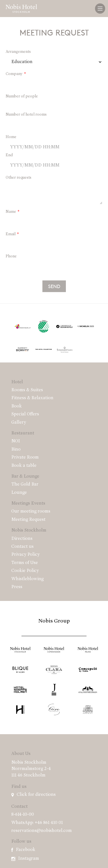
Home (11, 137)
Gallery (19, 422)
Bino (16, 449)
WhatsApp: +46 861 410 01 (37, 823)
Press (17, 587)
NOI (16, 441)
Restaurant (23, 433)
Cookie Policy (25, 571)
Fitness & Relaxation (32, 398)
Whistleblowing (27, 579)
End (9, 155)
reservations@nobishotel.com (42, 831)
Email (11, 234)
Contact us (22, 547)
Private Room (25, 457)
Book (17, 406)
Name (11, 212)
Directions (22, 539)
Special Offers (25, 414)
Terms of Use (25, 563)
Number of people (22, 96)
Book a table (24, 466)
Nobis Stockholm (29, 530)
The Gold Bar (25, 484)
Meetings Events (28, 503)
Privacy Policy (25, 555)
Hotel (17, 382)
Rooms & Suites (27, 390)
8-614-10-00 (23, 815)
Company (14, 74)
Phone (11, 256)
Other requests (19, 178)
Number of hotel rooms (26, 115)
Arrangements (18, 52)
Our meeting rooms (31, 511)
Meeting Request (28, 520)
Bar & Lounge (25, 476)
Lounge (19, 493)
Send (54, 286)
